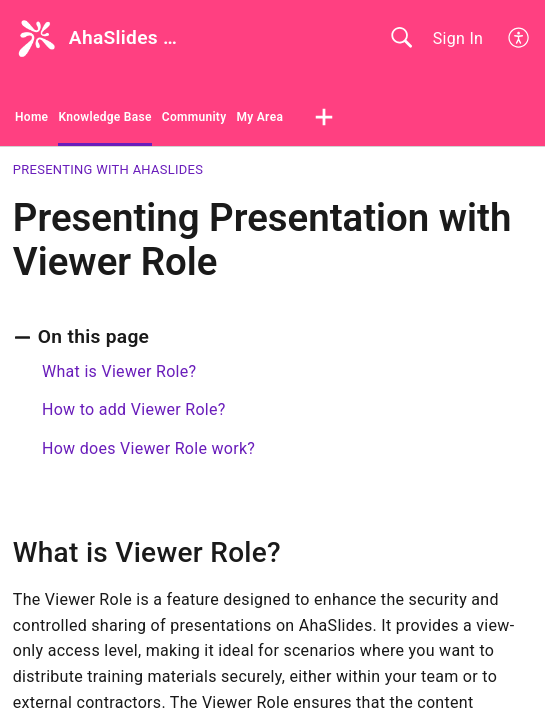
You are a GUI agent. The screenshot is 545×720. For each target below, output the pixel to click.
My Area (259, 117)
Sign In (458, 38)
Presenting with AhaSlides (108, 169)
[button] (519, 38)
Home (31, 117)
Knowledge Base (104, 117)
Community (194, 117)
